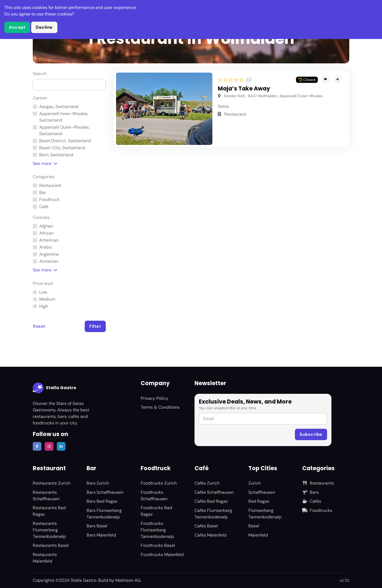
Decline (44, 27)
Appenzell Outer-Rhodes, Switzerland (64, 130)
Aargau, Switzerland (59, 107)
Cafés (312, 501)
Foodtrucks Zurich (159, 483)
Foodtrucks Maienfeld (162, 555)
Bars (310, 492)
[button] (337, 79)
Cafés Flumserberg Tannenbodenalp (213, 514)
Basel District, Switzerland (65, 141)
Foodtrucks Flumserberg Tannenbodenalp (157, 530)
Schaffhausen (262, 492)
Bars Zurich (98, 483)
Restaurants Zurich (52, 483)
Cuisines (41, 217)
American (49, 240)
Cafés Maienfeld (210, 535)
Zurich (255, 483)
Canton (40, 98)
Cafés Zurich (207, 483)
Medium (47, 299)
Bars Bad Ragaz (102, 501)
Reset (39, 326)
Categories (44, 177)
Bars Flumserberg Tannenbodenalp (104, 514)
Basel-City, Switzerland (62, 148)
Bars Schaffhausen (105, 492)
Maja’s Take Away (244, 88)
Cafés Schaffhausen (214, 492)
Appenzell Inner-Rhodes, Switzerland (64, 117)
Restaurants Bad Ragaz (49, 511)
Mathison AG (128, 580)
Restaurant (50, 185)
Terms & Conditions (160, 407)
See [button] (45, 164)
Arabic (46, 247)
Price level (43, 283)
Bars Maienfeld (101, 535)
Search (40, 74)
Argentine (49, 254)
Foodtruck (49, 199)
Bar (43, 192)
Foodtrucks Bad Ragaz (156, 511)
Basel (254, 526)
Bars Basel (97, 526)
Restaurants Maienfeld (45, 558)
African (46, 233)
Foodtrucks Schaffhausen (154, 496)
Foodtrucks (317, 510)
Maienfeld (258, 535)
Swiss (223, 106)
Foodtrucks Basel (158, 545)
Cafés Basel (206, 526)
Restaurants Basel (51, 545)
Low (43, 292)
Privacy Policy (154, 398)
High (44, 306)
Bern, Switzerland (56, 155)
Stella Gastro (55, 388)
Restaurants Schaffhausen (46, 496)
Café (44, 207)
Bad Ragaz (259, 501)
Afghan (46, 226)
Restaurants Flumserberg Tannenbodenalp (49, 530)
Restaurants (318, 483)
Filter (95, 326)
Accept (17, 27)
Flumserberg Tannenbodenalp (265, 514)
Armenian (49, 261)
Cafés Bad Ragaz (211, 501)
